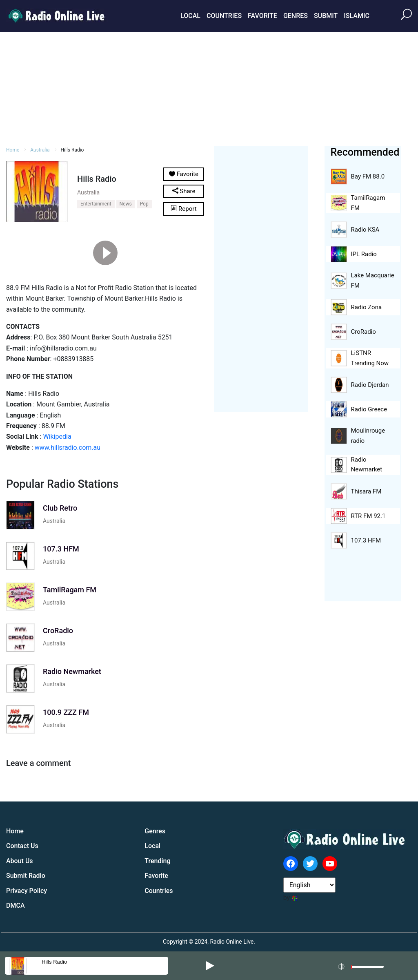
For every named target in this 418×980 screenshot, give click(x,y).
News (126, 204)
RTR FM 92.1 (368, 516)
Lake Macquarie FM (373, 280)
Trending (157, 861)
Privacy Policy (27, 891)
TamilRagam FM (368, 203)
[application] (363, 966)
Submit (326, 16)
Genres (296, 16)
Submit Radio (26, 876)
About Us (20, 861)
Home (15, 831)
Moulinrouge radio (368, 436)
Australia (88, 192)
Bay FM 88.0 (368, 176)
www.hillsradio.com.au (68, 448)
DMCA (16, 905)
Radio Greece (369, 409)
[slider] (367, 969)
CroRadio (364, 332)
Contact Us (22, 846)
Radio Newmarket (367, 465)
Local (190, 16)
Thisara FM (366, 491)
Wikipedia (57, 436)
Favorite (262, 16)
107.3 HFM (366, 540)
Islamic (357, 16)
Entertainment (96, 204)
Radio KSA (365, 230)
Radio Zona (367, 307)
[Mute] (342, 965)
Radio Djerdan (370, 385)
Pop (144, 204)
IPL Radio (364, 254)
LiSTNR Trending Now (370, 358)
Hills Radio (54, 962)
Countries (224, 16)
